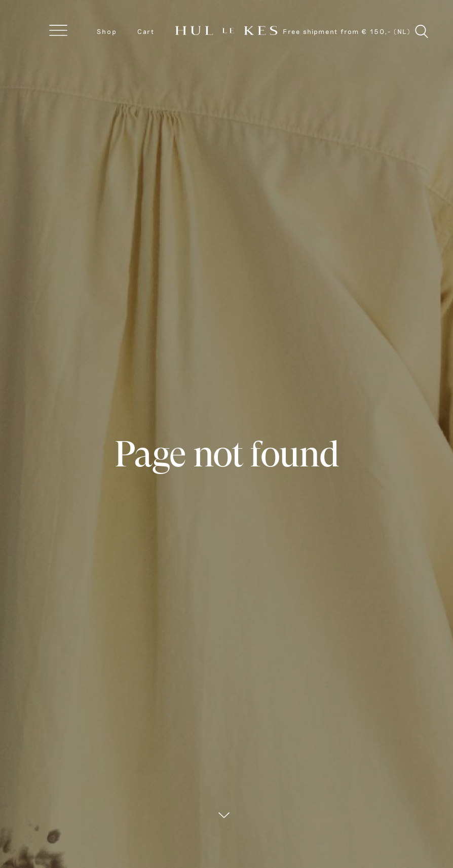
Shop (107, 31)
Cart (146, 31)
